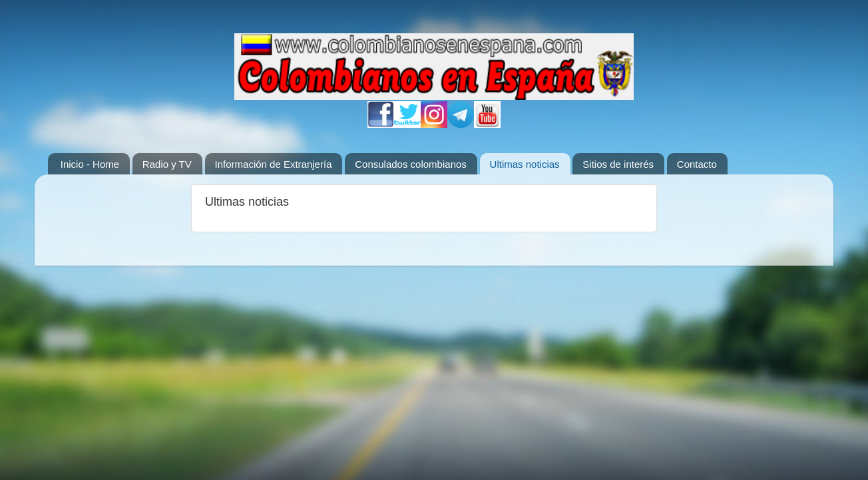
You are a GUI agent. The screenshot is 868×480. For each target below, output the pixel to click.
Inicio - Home (90, 164)
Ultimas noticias (525, 164)
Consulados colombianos (411, 164)
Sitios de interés (618, 164)
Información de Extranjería (274, 164)
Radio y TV (167, 164)
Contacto (697, 164)
